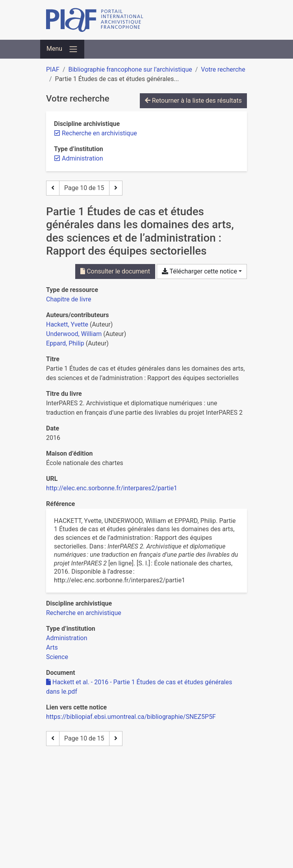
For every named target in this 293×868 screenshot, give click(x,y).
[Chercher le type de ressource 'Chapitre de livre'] (69, 299)
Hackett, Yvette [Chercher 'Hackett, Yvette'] (67, 324)
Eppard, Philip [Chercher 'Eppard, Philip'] (65, 343)
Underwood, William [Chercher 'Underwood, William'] (74, 334)
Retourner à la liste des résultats (193, 101)
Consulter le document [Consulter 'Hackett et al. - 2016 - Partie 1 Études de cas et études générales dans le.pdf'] (115, 271)
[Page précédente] (53, 188)
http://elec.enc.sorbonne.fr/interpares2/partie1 (112, 488)
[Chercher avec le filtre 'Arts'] (52, 647)
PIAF (53, 69)
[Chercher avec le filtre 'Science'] (57, 657)
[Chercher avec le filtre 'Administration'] (67, 638)
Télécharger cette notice (199, 271)
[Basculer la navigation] (62, 49)
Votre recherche (223, 69)
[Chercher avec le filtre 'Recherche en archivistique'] (84, 613)
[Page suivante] (116, 188)
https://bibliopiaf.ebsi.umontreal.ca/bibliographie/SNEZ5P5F (131, 717)
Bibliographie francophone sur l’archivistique (130, 69)
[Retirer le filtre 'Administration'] (83, 158)
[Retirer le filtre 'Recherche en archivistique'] (99, 133)
